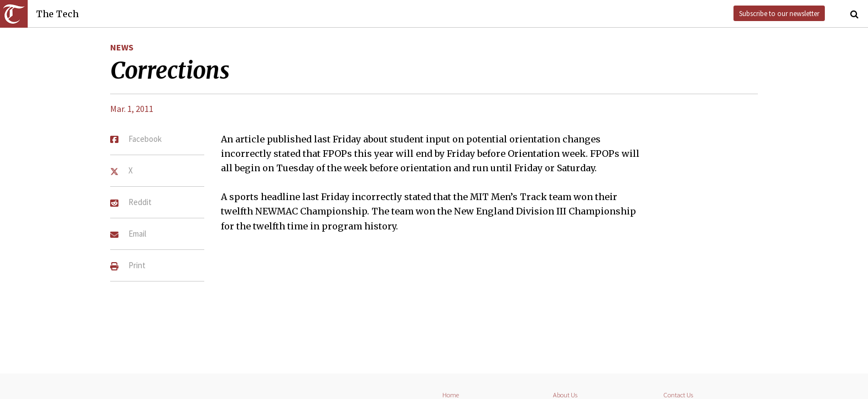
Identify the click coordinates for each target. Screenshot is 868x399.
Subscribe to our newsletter (779, 13)
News (122, 47)
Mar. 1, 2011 (132, 109)
